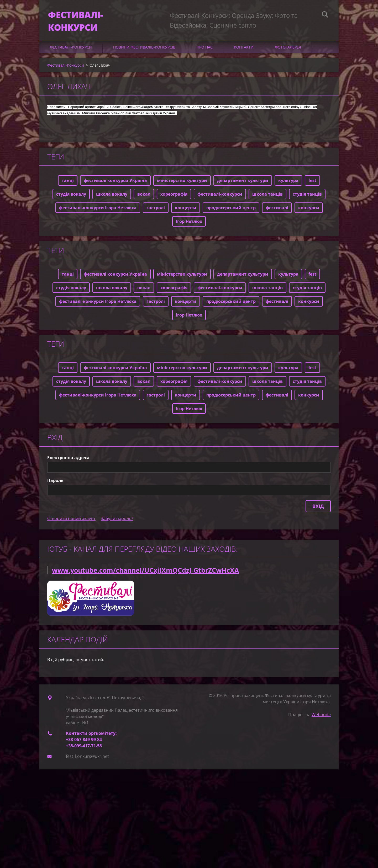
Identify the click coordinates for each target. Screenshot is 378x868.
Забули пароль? (117, 524)
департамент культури (243, 186)
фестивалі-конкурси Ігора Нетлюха (98, 213)
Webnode (321, 720)
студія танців (307, 199)
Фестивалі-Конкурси (71, 52)
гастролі (156, 213)
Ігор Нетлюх (189, 227)
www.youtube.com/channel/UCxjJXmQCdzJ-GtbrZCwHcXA (145, 575)
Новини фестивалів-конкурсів (144, 52)
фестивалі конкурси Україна (115, 186)
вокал (144, 199)
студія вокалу (71, 199)
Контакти (244, 52)
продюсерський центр (231, 213)
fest (312, 186)
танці (68, 186)
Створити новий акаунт (71, 524)
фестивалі (277, 213)
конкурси (309, 213)
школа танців (267, 199)
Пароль (55, 486)
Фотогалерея (288, 52)
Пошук (325, 15)
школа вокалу (112, 199)
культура (288, 186)
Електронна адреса (68, 463)
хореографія (174, 199)
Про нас (205, 52)
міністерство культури (182, 186)
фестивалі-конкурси (220, 199)
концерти (186, 213)
